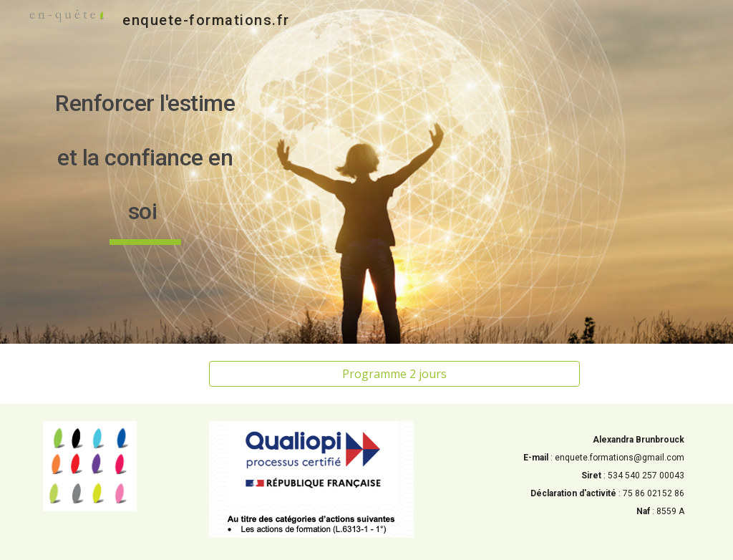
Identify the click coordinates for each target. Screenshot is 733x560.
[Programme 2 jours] (394, 374)
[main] (145, 172)
